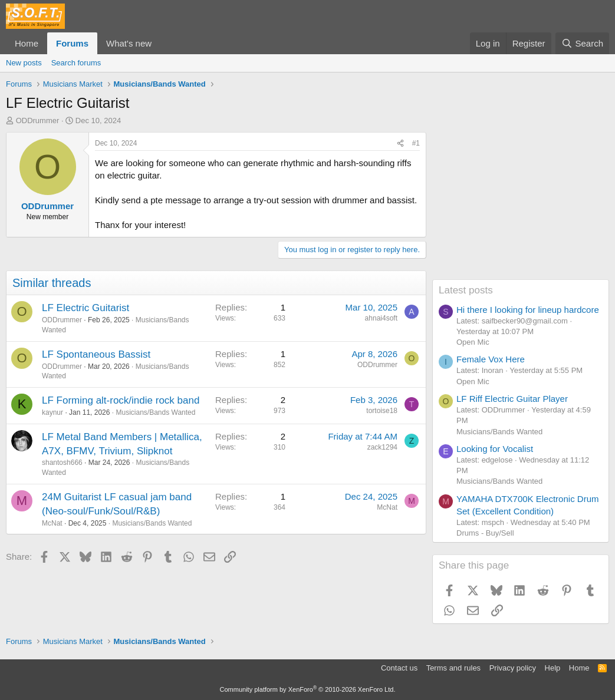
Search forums (76, 63)
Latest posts (466, 290)
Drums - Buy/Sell (485, 533)
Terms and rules (453, 668)
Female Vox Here (491, 359)
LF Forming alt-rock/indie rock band (121, 400)
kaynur (52, 412)
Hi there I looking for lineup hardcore (528, 310)
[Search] (582, 43)
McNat (52, 523)
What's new (129, 43)
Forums (72, 43)
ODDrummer (38, 120)
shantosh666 (62, 463)
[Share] (400, 143)
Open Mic (473, 342)
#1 (416, 143)
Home (27, 43)
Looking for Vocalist (495, 449)
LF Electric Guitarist (85, 308)
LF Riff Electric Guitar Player (512, 399)
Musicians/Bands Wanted (155, 412)
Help (553, 668)
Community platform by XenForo (308, 689)
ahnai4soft (381, 318)
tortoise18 (382, 411)
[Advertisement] (521, 206)
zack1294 (382, 447)
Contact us (399, 668)
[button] (161, 43)
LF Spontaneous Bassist (96, 354)
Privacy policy (513, 668)
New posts (24, 63)
